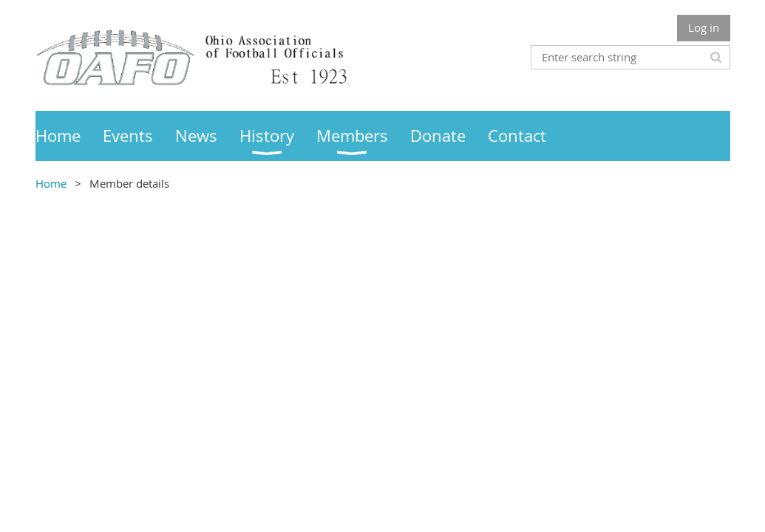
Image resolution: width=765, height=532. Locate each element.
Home (51, 183)
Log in (704, 27)
